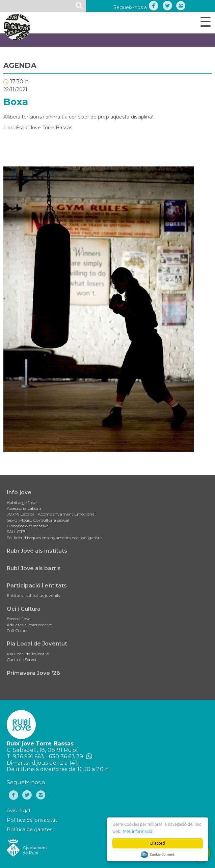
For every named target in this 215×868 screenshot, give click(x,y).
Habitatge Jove (22, 503)
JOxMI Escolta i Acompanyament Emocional (51, 514)
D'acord (158, 843)
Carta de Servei (22, 660)
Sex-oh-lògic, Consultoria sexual (38, 520)
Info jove (19, 492)
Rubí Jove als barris (34, 568)
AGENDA (20, 65)
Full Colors (17, 630)
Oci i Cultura (24, 609)
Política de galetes (30, 830)
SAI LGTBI (17, 532)
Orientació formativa (28, 526)
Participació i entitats (37, 586)
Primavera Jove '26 (33, 673)
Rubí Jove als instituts (37, 551)
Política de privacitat (32, 820)
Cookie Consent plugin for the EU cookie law (158, 854)
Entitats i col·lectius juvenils (33, 595)
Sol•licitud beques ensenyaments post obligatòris (55, 538)
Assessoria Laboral (25, 508)
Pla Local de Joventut (37, 644)
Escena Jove (19, 619)
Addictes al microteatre (29, 625)
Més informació (138, 831)
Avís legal (18, 811)
